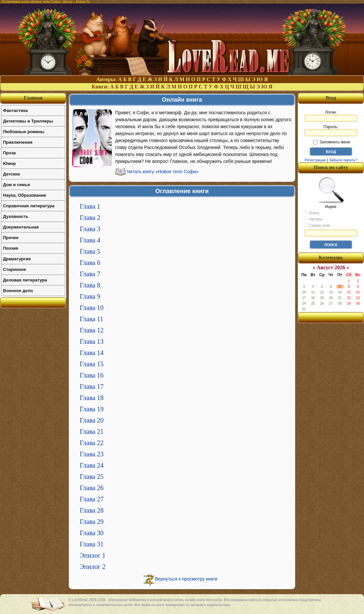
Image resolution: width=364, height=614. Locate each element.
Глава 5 (90, 251)
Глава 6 (90, 263)
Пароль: (331, 130)
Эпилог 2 (93, 567)
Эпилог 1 (93, 555)
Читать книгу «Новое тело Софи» (163, 172)
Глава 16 (92, 375)
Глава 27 (92, 499)
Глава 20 (92, 420)
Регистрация (315, 160)
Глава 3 (90, 229)
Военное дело (18, 291)
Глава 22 (92, 443)
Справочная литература (29, 206)
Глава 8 (90, 285)
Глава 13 (92, 341)
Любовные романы (24, 132)
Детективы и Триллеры (28, 121)
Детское (11, 174)
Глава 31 (92, 544)
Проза (9, 153)
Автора (313, 219)
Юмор (9, 163)
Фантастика (15, 110)
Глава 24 (92, 465)
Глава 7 (90, 274)
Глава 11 (91, 319)
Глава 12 (92, 330)
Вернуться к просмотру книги (186, 579)
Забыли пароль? (343, 160)
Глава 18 (92, 398)
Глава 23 (92, 454)
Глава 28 (92, 510)
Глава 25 (92, 477)
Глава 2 (90, 218)
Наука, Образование (24, 195)
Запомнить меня (331, 142)
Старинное (15, 269)
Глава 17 (92, 386)
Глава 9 (90, 296)
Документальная (21, 227)
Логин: (331, 116)
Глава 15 (92, 364)
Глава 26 (92, 488)
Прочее (11, 238)
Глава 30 (92, 533)
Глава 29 (92, 522)
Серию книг (317, 225)
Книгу (312, 213)
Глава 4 (90, 240)
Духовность (16, 216)
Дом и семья (17, 185)
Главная (33, 98)
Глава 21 (92, 432)
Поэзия (11, 248)
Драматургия (17, 259)
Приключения (18, 142)
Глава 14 (92, 353)
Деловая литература (25, 280)
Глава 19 (92, 409)
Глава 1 (90, 206)
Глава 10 (92, 308)
